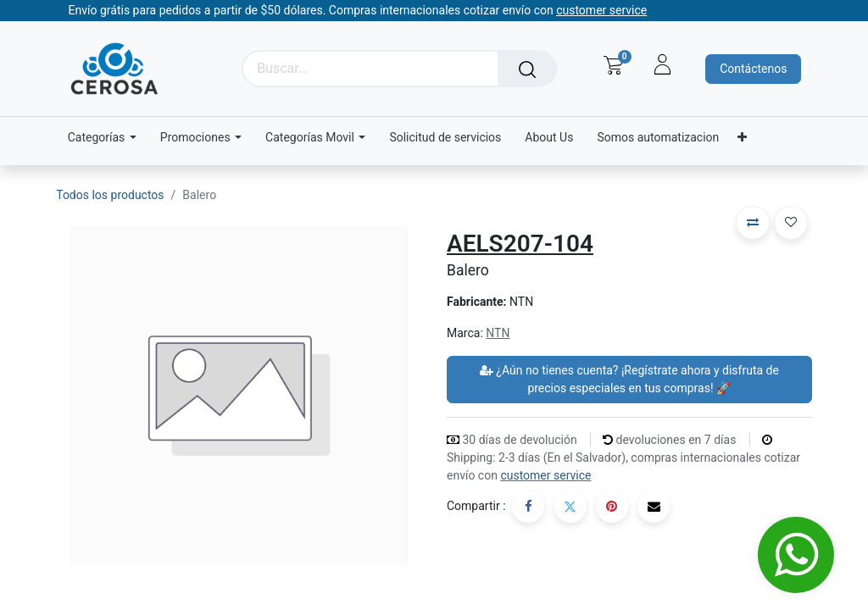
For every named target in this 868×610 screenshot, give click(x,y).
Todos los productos (110, 195)
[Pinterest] (612, 507)
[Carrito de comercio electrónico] (613, 65)
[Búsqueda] (527, 69)
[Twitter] (570, 507)
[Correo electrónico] (654, 507)
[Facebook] (528, 507)
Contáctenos (753, 69)
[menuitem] (445, 138)
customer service (545, 475)
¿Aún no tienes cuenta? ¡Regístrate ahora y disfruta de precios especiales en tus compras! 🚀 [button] (629, 379)
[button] (753, 223)
